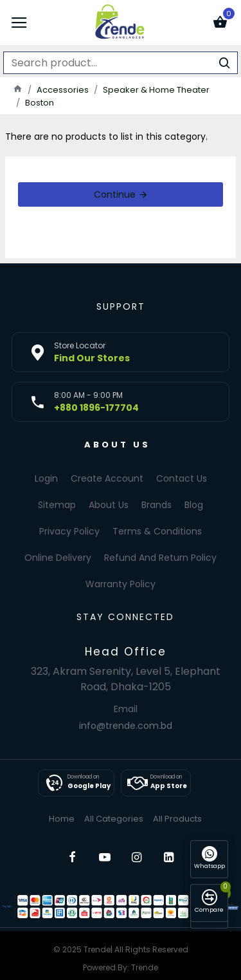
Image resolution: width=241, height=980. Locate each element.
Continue (115, 194)
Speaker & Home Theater (156, 90)
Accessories (63, 90)
